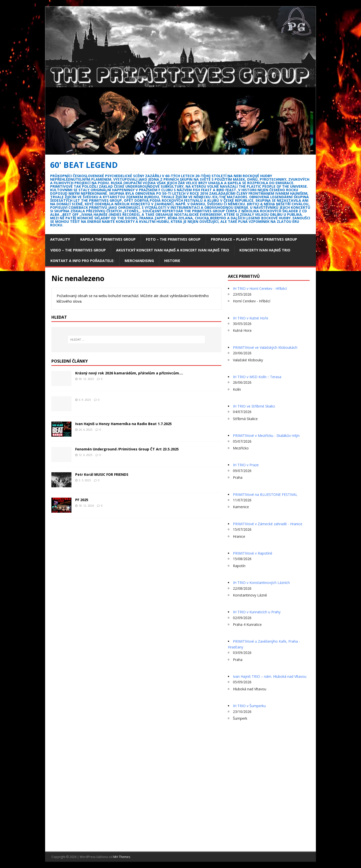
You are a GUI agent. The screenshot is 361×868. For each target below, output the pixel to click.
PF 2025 (82, 500)
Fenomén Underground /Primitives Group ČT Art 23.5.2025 (127, 449)
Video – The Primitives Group (78, 250)
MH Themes (122, 857)
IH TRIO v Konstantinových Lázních (261, 583)
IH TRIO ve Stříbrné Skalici (254, 406)
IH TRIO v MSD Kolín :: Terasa (257, 377)
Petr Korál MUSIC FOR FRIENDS (102, 474)
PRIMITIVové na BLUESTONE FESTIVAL (265, 494)
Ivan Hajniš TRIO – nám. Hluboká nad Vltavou (270, 676)
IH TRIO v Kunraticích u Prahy (257, 612)
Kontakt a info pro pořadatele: (82, 261)
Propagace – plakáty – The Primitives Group (254, 239)
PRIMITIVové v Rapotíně (253, 553)
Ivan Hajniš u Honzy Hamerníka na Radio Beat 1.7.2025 (123, 424)
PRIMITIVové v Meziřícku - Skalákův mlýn (266, 436)
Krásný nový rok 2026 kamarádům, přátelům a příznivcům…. (129, 373)
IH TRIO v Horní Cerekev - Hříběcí (260, 288)
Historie (172, 261)
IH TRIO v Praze (246, 465)
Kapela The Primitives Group (108, 239)
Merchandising (139, 261)
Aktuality (60, 239)
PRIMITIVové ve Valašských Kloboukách (265, 347)
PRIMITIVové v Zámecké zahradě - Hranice (268, 524)
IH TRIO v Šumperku (249, 706)
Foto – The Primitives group (173, 239)
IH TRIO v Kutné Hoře (251, 318)
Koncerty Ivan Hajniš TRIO (265, 250)
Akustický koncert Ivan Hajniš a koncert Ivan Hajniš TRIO (173, 250)
